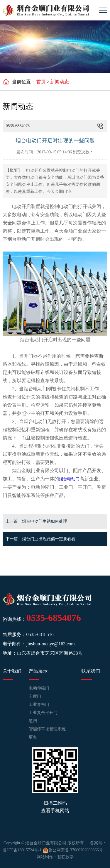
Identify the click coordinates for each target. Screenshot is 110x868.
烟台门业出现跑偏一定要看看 (49, 539)
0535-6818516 (40, 634)
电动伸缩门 (39, 688)
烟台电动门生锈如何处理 (45, 521)
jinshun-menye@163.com (50, 644)
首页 (41, 82)
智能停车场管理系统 (47, 729)
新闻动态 (60, 82)
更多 (33, 737)
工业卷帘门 (39, 705)
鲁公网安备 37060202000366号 (73, 850)
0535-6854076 (54, 618)
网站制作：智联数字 (55, 857)
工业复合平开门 (43, 713)
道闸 (33, 721)
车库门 (35, 696)
